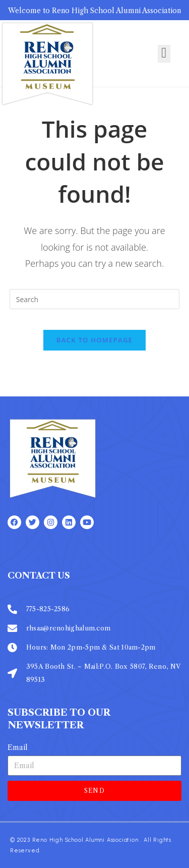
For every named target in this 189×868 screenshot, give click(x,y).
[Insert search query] (95, 299)
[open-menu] (164, 53)
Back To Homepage (94, 340)
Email (18, 747)
